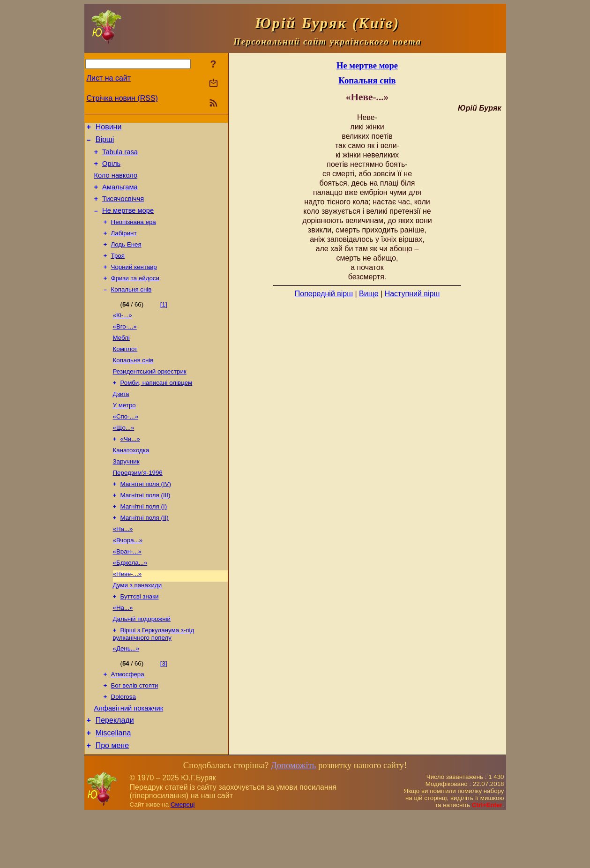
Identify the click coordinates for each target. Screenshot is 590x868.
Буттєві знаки (140, 639)
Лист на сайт (109, 78)
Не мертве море (128, 222)
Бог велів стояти (135, 733)
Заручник (126, 492)
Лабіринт (124, 246)
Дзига (121, 419)
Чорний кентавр (134, 283)
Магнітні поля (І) (144, 541)
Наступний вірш (412, 294)
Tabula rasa (120, 156)
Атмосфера (128, 721)
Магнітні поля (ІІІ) (146, 529)
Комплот (125, 370)
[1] (164, 322)
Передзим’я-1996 (138, 505)
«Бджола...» (130, 602)
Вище (369, 294)
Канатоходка (131, 480)
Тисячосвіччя (123, 209)
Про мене (112, 800)
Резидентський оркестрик (150, 395)
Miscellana (113, 786)
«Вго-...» (125, 346)
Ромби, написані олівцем (157, 407)
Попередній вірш (324, 294)
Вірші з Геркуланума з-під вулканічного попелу (154, 679)
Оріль (111, 169)
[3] (164, 709)
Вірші (105, 142)
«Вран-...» (127, 590)
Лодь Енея (126, 258)
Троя (118, 271)
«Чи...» (130, 468)
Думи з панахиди (138, 626)
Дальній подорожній (142, 663)
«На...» (123, 565)
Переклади (115, 772)
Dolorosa (123, 745)
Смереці (183, 859)
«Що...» (124, 456)
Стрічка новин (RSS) (122, 98)
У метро (124, 431)
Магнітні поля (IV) (146, 517)
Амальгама (120, 195)
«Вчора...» (128, 578)
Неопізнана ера (134, 234)
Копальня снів (131, 307)
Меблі (121, 358)
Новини (109, 128)
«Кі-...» (123, 334)
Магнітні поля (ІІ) (145, 553)
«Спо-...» (126, 444)
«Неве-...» (127, 614)
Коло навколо (116, 182)
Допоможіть (293, 819)
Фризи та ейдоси (135, 295)
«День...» (126, 694)
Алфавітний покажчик (129, 758)
